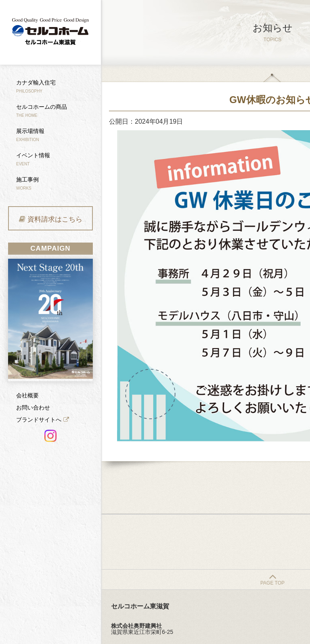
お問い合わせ (33, 408)
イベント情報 (33, 159)
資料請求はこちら (55, 219)
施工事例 (27, 183)
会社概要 (27, 395)
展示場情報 (30, 135)
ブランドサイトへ (39, 420)
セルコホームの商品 (42, 111)
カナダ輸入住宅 (36, 86)
